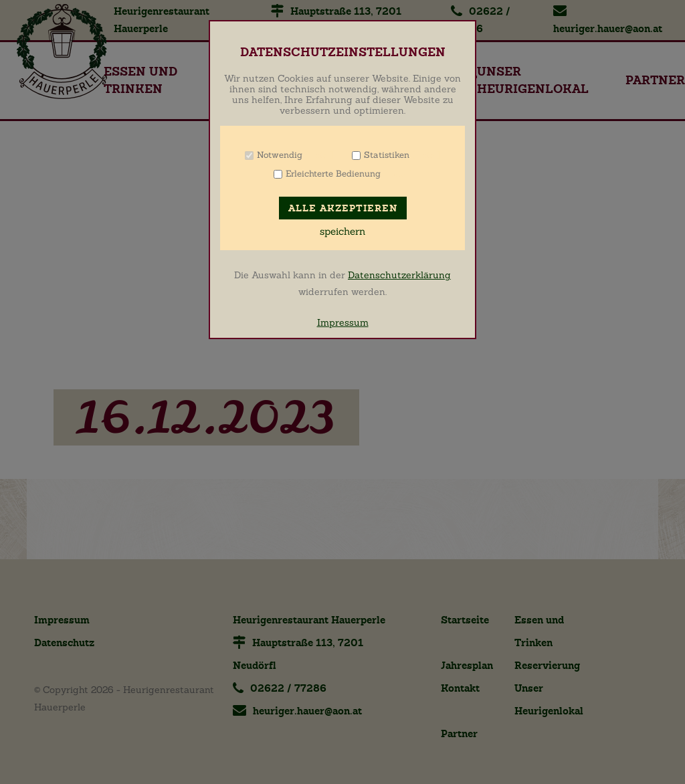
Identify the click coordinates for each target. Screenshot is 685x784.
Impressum (343, 322)
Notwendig (280, 155)
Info (319, 155)
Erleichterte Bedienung (333, 174)
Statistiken (387, 155)
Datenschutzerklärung (399, 275)
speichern (342, 231)
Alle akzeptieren (343, 208)
